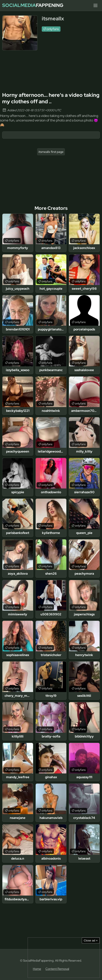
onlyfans (53, 29)
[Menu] (95, 5)
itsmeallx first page (51, 152)
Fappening (33, 5)
